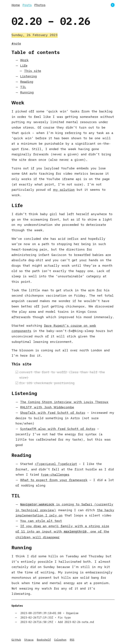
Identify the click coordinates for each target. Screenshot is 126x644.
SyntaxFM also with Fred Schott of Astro (58, 429)
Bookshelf (44, 639)
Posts (27, 5)
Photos (40, 5)
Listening (28, 76)
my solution (64, 190)
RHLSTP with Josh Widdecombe (47, 407)
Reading (27, 82)
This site (33, 71)
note (17, 43)
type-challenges (55, 474)
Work (24, 60)
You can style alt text (41, 520)
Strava (29, 639)
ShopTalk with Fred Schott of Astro (53, 413)
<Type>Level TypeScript (56, 464)
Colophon (60, 639)
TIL (23, 87)
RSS (72, 639)
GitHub (16, 639)
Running (27, 92)
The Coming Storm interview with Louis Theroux (64, 402)
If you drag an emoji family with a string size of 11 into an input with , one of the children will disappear (62, 531)
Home (16, 5)
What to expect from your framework (54, 480)
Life (24, 65)
